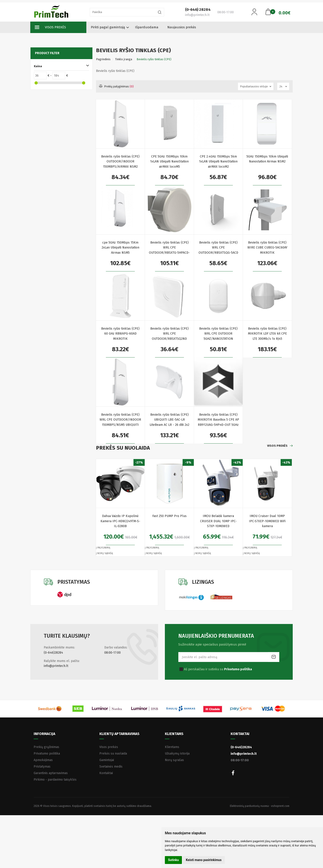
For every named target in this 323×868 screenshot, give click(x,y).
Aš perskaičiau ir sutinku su (218, 669)
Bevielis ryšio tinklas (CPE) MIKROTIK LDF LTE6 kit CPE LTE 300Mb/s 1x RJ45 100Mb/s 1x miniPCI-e (267, 334)
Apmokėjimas (43, 760)
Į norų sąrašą (104, 553)
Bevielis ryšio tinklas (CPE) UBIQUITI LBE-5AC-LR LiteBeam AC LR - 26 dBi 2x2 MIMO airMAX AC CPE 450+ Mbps (169, 420)
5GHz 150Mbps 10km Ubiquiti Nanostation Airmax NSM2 (267, 159)
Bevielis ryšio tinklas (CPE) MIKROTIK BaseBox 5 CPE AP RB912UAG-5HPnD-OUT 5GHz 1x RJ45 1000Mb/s (218, 420)
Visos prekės (50, 27)
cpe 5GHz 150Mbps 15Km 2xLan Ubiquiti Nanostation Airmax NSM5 (120, 248)
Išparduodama (147, 27)
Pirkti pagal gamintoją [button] (108, 27)
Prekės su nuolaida (113, 754)
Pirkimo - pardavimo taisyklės (55, 780)
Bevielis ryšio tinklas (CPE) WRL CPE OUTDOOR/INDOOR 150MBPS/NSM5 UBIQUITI (120, 420)
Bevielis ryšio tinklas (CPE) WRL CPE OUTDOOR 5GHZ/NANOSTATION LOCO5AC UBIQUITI (218, 334)
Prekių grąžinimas (46, 747)
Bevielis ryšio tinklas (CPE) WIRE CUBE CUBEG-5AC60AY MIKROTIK (267, 248)
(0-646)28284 (53, 653)
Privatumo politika (47, 754)
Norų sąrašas (174, 760)
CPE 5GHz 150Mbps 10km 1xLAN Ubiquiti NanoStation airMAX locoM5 (169, 162)
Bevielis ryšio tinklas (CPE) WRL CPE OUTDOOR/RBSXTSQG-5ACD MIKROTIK (218, 248)
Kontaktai (106, 773)
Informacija (44, 734)
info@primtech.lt (56, 666)
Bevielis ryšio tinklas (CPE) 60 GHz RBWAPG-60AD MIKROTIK (120, 334)
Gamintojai (107, 760)
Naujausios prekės (182, 27)
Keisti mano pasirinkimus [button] (204, 860)
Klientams (174, 734)
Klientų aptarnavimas (119, 734)
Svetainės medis (111, 767)
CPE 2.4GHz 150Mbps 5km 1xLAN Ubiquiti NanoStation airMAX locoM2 (218, 162)
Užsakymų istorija (177, 754)
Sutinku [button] (173, 860)
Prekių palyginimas (117, 86)
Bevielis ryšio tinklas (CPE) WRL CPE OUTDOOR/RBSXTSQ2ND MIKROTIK (169, 334)
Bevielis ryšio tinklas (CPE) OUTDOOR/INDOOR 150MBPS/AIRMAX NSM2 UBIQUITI (120, 162)
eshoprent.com (280, 806)
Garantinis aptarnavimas (51, 773)
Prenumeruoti (274, 657)
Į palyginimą (103, 548)
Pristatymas (42, 767)
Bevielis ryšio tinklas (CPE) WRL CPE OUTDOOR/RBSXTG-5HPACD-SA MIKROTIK (169, 248)
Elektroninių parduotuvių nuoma (249, 806)
